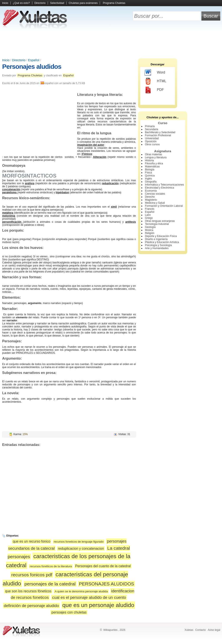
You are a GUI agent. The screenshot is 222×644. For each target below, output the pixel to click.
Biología (150, 170)
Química (150, 176)
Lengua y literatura (156, 157)
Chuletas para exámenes (83, 3)
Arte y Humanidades (157, 248)
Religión (150, 233)
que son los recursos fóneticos (28, 591)
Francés (150, 209)
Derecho (150, 197)
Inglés (149, 179)
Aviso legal (214, 630)
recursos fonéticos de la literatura (51, 566)
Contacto (201, 630)
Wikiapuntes (110, 630)
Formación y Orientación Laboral (164, 206)
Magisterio (151, 200)
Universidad (152, 138)
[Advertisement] (111, 43)
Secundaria (152, 129)
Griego (149, 218)
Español (34, 60)
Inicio (5, 3)
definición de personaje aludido (32, 606)
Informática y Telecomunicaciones (165, 185)
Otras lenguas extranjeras (160, 221)
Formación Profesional (158, 135)
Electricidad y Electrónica (160, 188)
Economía (151, 191)
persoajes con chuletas (69, 612)
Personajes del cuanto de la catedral (103, 566)
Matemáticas (152, 167)
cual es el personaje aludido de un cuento (89, 597)
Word (155, 73)
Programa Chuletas (114, 3)
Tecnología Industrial (157, 224)
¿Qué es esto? (21, 3)
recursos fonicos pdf (32, 575)
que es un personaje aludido (98, 605)
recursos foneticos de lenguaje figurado (79, 542)
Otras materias (154, 154)
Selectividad (57, 3)
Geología (150, 227)
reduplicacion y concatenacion (81, 549)
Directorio (40, 3)
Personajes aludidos (32, 66)
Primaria (150, 126)
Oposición (151, 141)
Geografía (151, 182)
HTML (156, 81)
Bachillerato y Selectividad (160, 132)
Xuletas (189, 630)
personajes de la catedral (50, 584)
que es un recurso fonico (32, 541)
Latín (148, 215)
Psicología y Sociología (158, 245)
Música (149, 230)
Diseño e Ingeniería (156, 239)
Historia (149, 160)
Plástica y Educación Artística (162, 242)
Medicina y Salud (155, 203)
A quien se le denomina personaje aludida (81, 591)
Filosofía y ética (154, 163)
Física (149, 173)
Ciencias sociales (155, 194)
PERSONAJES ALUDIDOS (107, 584)
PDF (154, 90)
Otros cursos (152, 144)
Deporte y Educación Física (161, 236)
